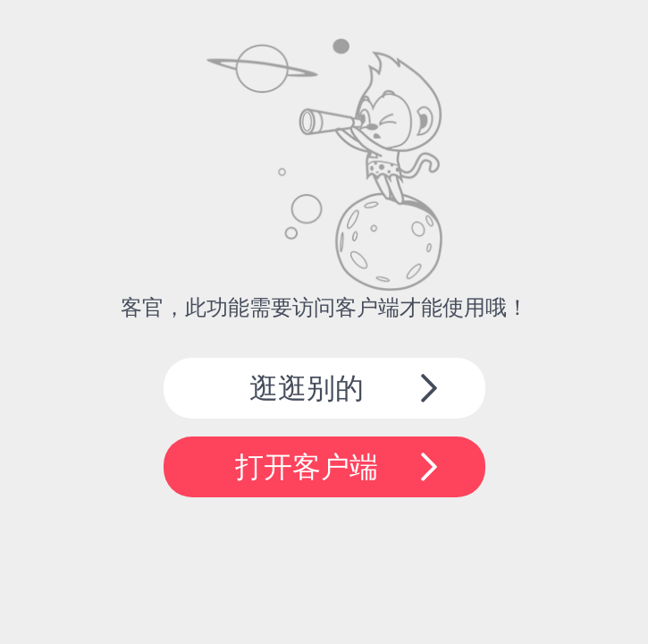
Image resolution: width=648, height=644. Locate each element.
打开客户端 (307, 467)
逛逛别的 (307, 388)
